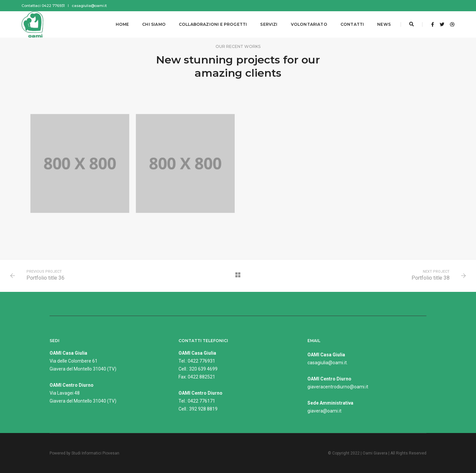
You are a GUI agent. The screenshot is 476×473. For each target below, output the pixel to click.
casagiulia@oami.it (89, 6)
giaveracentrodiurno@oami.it (338, 387)
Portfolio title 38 (431, 278)
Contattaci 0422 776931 (43, 6)
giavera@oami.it (324, 411)
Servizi (269, 24)
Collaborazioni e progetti (213, 24)
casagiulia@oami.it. (328, 363)
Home (122, 24)
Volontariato (309, 24)
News (384, 24)
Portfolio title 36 (45, 278)
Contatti (352, 24)
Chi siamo (154, 24)
